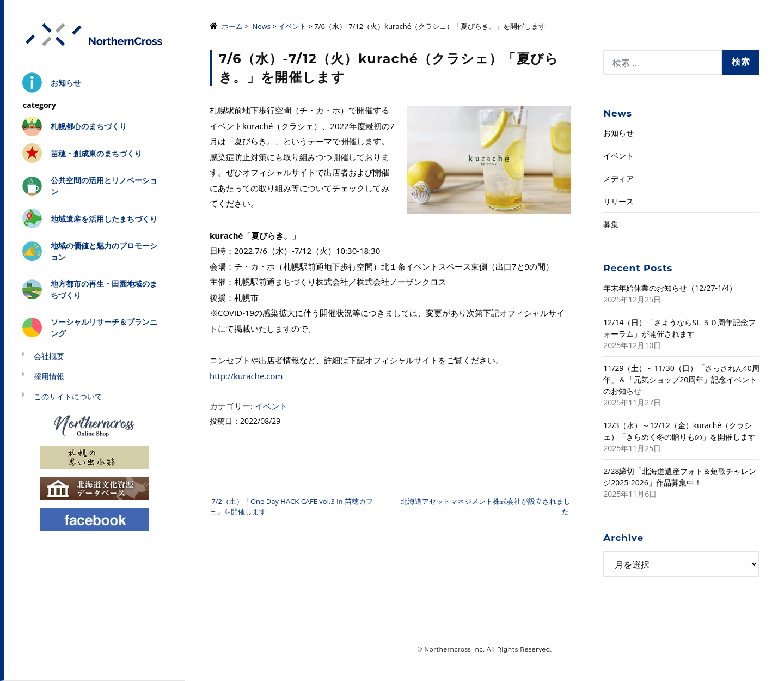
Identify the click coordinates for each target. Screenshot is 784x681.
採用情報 (49, 376)
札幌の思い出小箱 (95, 456)
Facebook (95, 518)
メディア (618, 178)
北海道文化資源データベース (95, 487)
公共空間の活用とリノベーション (104, 186)
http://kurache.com (246, 376)
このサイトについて (68, 396)
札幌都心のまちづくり (89, 126)
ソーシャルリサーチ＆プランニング (104, 327)
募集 (611, 224)
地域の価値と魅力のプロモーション (104, 251)
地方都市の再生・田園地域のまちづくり (104, 289)
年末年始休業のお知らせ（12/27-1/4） (670, 288)
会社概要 (49, 356)
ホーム (232, 26)
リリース (618, 201)
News (262, 26)
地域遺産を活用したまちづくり (104, 219)
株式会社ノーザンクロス (95, 35)
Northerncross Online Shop (95, 425)
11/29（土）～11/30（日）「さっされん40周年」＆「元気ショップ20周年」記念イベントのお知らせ (681, 379)
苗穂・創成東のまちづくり (96, 153)
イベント (292, 26)
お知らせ (66, 83)
